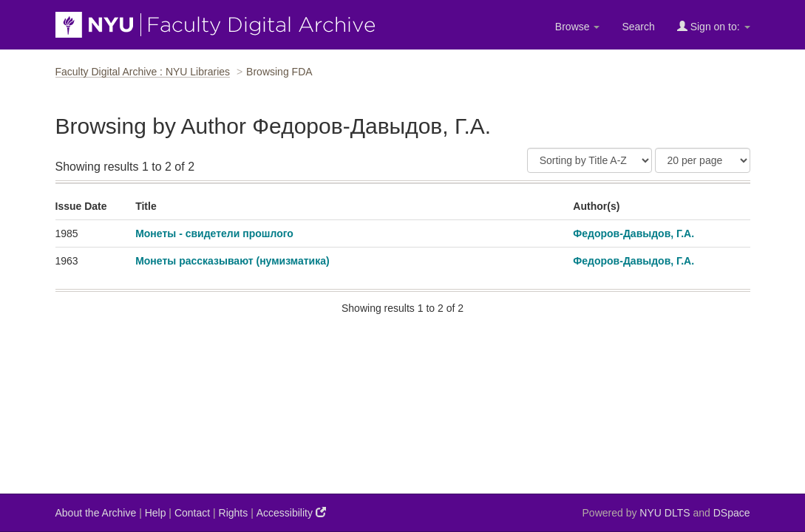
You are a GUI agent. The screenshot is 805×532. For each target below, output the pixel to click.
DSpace (732, 513)
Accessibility (291, 512)
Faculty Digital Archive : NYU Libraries (143, 72)
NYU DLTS (665, 513)
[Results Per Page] (703, 160)
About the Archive (96, 513)
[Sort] (590, 160)
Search (638, 27)
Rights (234, 513)
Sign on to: (714, 26)
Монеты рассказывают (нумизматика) (232, 261)
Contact (192, 513)
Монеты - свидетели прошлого (214, 233)
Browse (578, 27)
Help (156, 513)
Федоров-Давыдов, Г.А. (634, 233)
